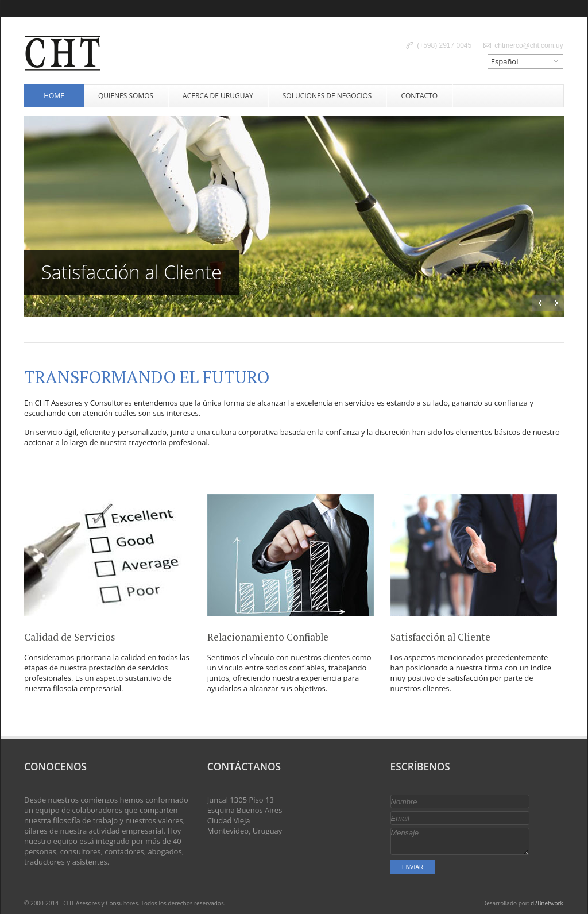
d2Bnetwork (547, 903)
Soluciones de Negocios (327, 96)
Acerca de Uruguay (218, 96)
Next (556, 303)
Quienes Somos (126, 96)
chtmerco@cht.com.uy (529, 45)
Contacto (419, 96)
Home (54, 96)
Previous (540, 303)
